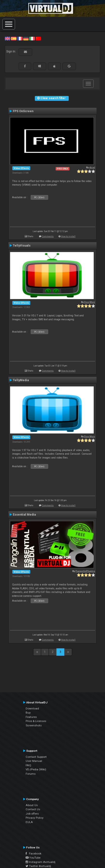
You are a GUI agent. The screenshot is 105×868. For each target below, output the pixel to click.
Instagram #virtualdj (41, 862)
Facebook (34, 853)
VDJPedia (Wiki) (36, 769)
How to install (68, 236)
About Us (32, 805)
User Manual (34, 761)
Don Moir (90, 302)
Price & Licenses (36, 721)
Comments (48, 236)
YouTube (33, 858)
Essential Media (24, 515)
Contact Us (33, 809)
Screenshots (34, 725)
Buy (28, 713)
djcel (92, 167)
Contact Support (36, 757)
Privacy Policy (35, 818)
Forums (31, 774)
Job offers (32, 814)
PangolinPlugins (85, 571)
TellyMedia (21, 380)
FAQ (28, 765)
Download (32, 708)
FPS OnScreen (23, 111)
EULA (29, 822)
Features (31, 717)
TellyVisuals (22, 246)
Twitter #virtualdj (38, 866)
